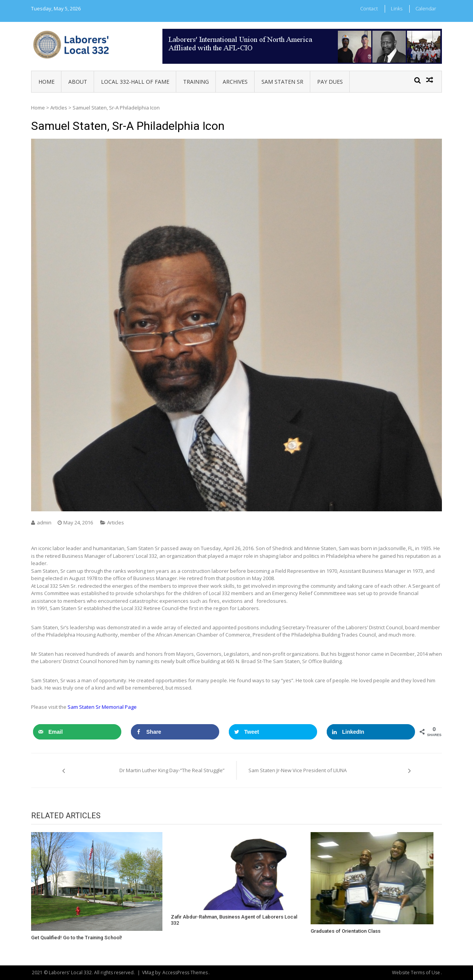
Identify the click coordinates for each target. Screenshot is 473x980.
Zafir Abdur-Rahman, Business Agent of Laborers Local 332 (234, 920)
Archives (235, 82)
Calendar (426, 8)
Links (397, 8)
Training (196, 82)
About (78, 82)
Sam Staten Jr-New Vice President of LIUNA (298, 770)
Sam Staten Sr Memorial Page (103, 707)
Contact (369, 8)
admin (44, 522)
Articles (59, 108)
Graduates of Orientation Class (346, 931)
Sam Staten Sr (282, 82)
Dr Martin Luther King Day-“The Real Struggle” (172, 770)
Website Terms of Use (416, 973)
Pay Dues (330, 82)
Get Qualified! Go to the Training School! (77, 938)
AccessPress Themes (185, 973)
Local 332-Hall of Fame (135, 82)
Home (46, 82)
